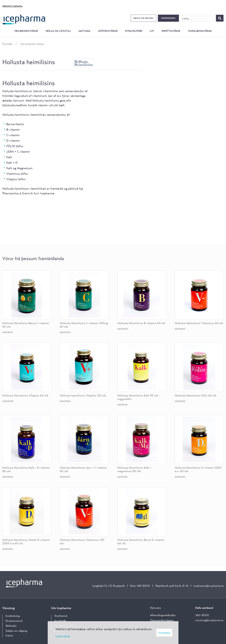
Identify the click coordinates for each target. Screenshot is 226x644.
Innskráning (168, 18)
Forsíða (7, 44)
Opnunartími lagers (162, 620)
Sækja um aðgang (143, 18)
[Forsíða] (24, 19)
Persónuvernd (14, 621)
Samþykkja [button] (164, 633)
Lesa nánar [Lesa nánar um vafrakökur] (63, 636)
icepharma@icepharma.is (209, 586)
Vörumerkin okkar (32, 44)
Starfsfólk (60, 621)
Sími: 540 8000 (140, 586)
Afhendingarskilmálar (163, 615)
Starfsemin (61, 616)
